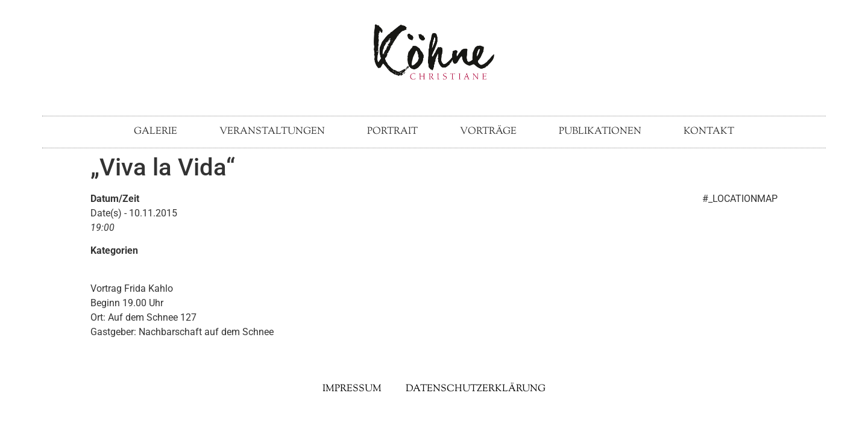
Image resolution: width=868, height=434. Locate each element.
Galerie (156, 132)
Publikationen (600, 132)
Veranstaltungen (272, 132)
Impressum (352, 389)
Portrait (392, 132)
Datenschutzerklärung (476, 389)
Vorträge (488, 132)
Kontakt (709, 132)
